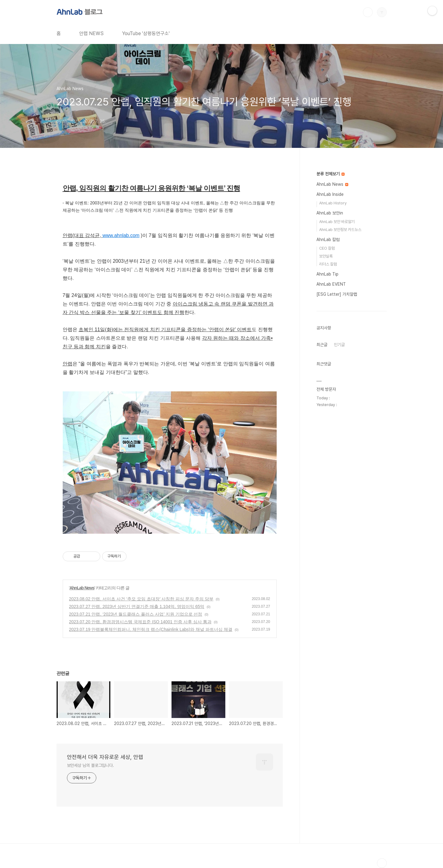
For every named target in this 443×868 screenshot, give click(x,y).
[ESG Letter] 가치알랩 (337, 294)
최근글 (322, 345)
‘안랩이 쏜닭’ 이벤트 (230, 330)
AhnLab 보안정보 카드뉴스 (340, 230)
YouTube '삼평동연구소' (146, 33)
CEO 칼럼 (327, 248)
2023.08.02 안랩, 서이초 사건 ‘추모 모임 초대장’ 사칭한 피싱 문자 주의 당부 (141, 599)
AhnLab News (82, 588)
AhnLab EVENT (331, 284)
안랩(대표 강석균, (83, 235)
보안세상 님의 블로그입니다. (91, 765)
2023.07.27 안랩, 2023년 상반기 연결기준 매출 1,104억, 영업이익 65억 (137, 606)
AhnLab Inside (330, 194)
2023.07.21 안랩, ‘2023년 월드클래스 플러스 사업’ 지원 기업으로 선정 (136, 614)
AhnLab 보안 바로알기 (337, 222)
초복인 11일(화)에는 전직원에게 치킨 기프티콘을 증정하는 (143, 330)
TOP (382, 863)
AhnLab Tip (327, 274)
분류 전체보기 (330, 174)
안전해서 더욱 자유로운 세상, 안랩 (105, 757)
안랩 (68, 364)
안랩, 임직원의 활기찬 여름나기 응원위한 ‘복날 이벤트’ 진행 (151, 188)
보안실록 (326, 256)
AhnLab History (333, 203)
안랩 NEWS (91, 33)
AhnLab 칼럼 (328, 240)
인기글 (339, 345)
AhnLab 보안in (330, 213)
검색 (368, 12)
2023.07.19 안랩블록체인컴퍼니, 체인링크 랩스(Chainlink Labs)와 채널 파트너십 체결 (151, 629)
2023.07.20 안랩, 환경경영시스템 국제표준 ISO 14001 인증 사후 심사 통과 (140, 622)
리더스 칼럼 (328, 264)
